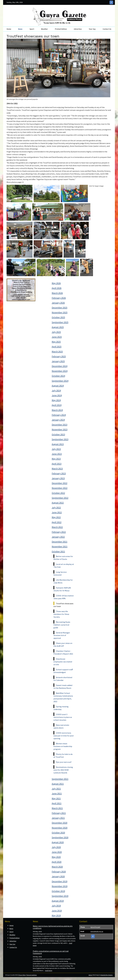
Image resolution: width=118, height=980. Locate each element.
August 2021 (58, 784)
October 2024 (58, 376)
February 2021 (59, 813)
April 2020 (57, 862)
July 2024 (56, 390)
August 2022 (58, 503)
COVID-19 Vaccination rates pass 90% (64, 597)
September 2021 (60, 779)
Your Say (92, 29)
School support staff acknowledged (63, 671)
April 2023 (57, 464)
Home (9, 29)
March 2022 (57, 527)
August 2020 (58, 842)
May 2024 (56, 400)
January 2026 (58, 303)
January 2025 (58, 361)
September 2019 (60, 896)
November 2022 (60, 488)
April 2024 (57, 405)
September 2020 (60, 837)
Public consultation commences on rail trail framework (51, 952)
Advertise (78, 29)
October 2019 (58, 891)
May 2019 (56, 915)
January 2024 (58, 420)
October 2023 (58, 434)
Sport (32, 29)
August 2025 (58, 327)
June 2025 (57, 337)
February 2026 (59, 298)
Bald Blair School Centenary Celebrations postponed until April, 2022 (63, 697)
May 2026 (56, 283)
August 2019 (58, 901)
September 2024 (60, 381)
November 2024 (60, 371)
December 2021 (60, 542)
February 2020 (59, 872)
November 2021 (60, 546)
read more (49, 971)
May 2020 (56, 857)
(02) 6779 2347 (95, 927)
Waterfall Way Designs (107, 975)
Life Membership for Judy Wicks (63, 581)
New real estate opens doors (61, 726)
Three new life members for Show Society (61, 614)
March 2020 (57, 867)
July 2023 (56, 449)
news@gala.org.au (97, 931)
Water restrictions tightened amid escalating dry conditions (53, 927)
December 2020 (60, 823)
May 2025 (56, 342)
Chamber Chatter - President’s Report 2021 (63, 652)
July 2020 (56, 847)
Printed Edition (61, 29)
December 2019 (60, 881)
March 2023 (57, 469)
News (20, 29)
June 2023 (57, 454)
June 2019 (57, 911)
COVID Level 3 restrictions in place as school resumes (63, 717)
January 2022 (58, 537)
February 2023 (59, 473)
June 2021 (57, 793)
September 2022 (60, 498)
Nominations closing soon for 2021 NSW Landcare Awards (63, 770)
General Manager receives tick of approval (62, 635)
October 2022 (58, 493)
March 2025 (57, 352)
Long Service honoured (60, 573)
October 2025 (58, 317)
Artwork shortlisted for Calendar (63, 679)
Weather (44, 29)
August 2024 (58, 386)
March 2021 (57, 808)
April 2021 (57, 803)
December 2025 (60, 308)
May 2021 (56, 798)
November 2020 (60, 828)
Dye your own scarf (64, 762)
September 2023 (60, 439)
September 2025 (60, 322)
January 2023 (58, 478)
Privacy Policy (22, 975)
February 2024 (59, 415)
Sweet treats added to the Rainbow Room (63, 687)
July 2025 (56, 332)
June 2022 (57, 512)
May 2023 (56, 459)
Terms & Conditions (32, 975)
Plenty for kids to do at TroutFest (63, 756)
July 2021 (56, 789)
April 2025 (57, 347)
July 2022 (56, 508)
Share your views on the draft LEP (63, 645)
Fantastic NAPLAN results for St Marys (62, 589)
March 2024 (57, 410)
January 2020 (58, 876)
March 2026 (57, 293)
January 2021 (58, 818)
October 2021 (58, 551)
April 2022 (57, 522)
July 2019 (56, 906)
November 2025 (60, 312)
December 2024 (60, 366)
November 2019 (60, 886)
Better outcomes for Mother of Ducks (63, 558)
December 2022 (60, 483)
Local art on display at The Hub (64, 566)
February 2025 (59, 356)
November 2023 (60, 429)
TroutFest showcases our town (63, 605)
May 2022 (56, 517)
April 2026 (57, 288)
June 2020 (57, 852)
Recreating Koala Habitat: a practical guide (62, 625)
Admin (90, 975)
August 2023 (58, 444)
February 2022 (59, 532)
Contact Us (107, 29)
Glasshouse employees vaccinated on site (63, 662)
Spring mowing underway (61, 708)
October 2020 (58, 833)
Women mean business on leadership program (63, 746)
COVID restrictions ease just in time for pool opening (64, 736)
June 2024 (57, 395)
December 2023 (60, 425)
